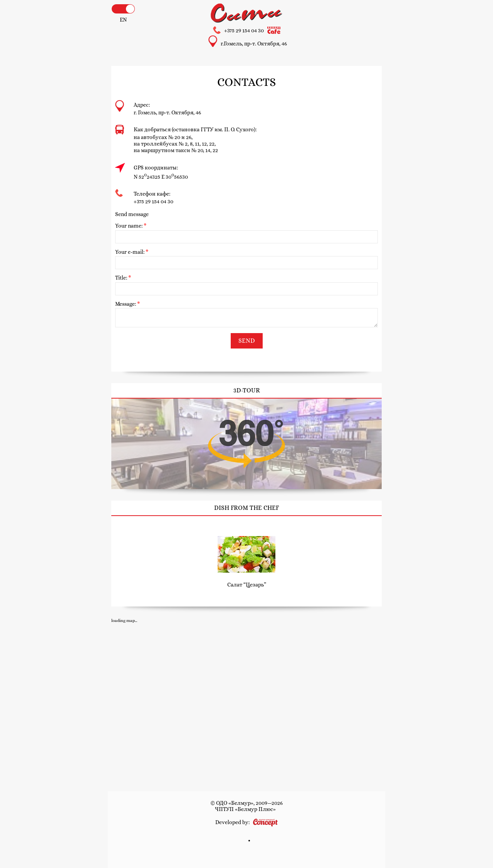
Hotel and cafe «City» (246, 13)
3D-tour (246, 444)
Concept (265, 823)
